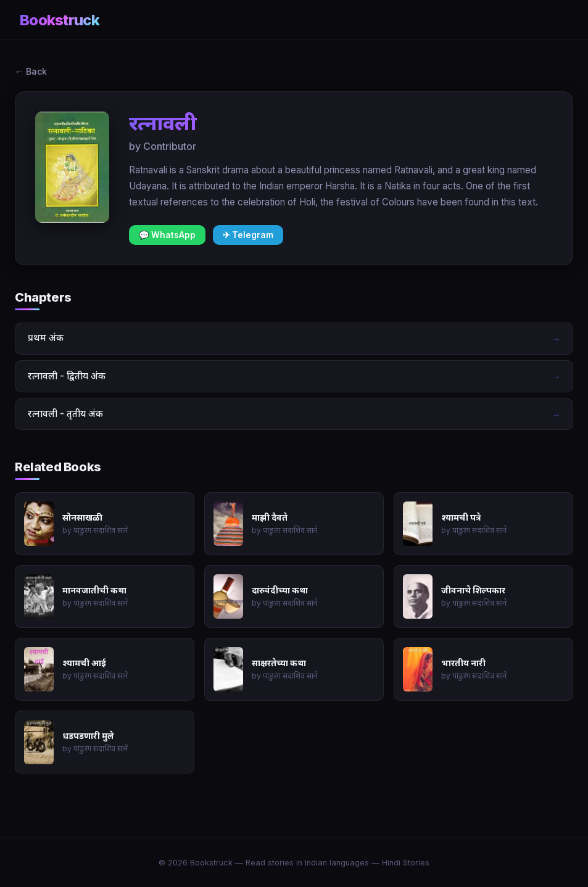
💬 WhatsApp (167, 235)
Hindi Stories (406, 863)
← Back (31, 71)
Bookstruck (60, 20)
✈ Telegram (248, 235)
